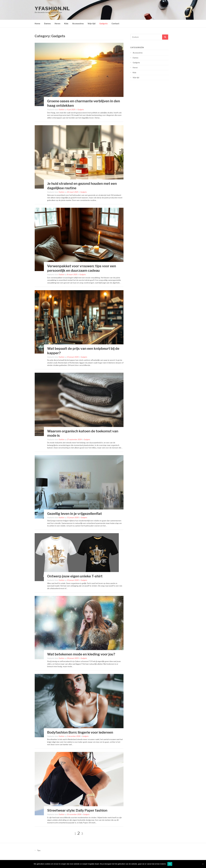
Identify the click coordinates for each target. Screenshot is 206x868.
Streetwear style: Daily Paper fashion (77, 810)
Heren (57, 24)
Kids (66, 24)
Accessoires (78, 24)
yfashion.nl (52, 9)
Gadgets (103, 24)
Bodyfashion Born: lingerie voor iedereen (80, 732)
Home (37, 24)
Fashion (62, 110)
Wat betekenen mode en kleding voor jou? (81, 654)
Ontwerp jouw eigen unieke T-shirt (75, 576)
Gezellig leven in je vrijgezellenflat (74, 514)
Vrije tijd (92, 24)
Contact (115, 24)
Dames (47, 24)
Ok (170, 864)
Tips (39, 850)
